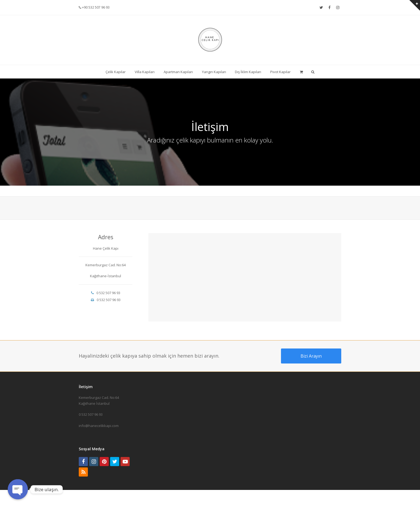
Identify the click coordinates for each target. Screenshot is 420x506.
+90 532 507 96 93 (95, 7)
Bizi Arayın (311, 356)
